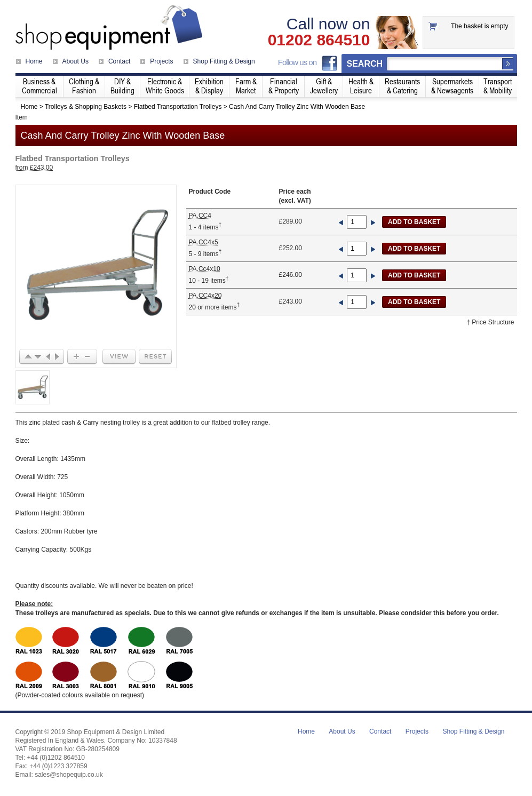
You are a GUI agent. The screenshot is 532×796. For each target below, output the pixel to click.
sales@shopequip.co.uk (69, 775)
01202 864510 (319, 40)
